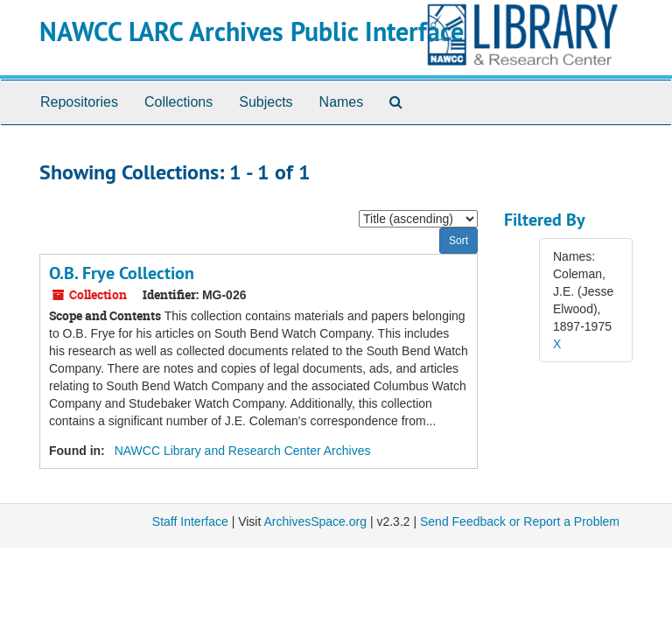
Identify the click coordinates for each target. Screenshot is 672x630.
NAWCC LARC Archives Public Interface (252, 32)
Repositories (79, 102)
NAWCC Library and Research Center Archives (243, 451)
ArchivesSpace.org (315, 521)
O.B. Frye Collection (122, 273)
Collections (178, 102)
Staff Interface (190, 521)
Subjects (266, 102)
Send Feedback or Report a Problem (520, 521)
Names (342, 102)
